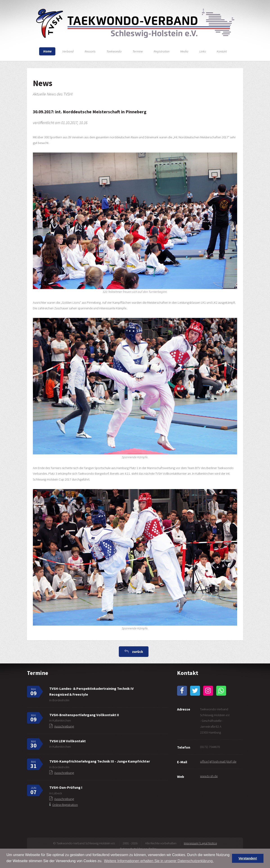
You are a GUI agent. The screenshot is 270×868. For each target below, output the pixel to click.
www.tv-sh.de (209, 776)
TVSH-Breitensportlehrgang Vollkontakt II (84, 715)
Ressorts (90, 51)
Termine (138, 51)
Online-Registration (65, 805)
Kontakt (222, 51)
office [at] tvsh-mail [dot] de (218, 761)
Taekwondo (114, 51)
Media (184, 51)
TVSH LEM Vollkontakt (67, 741)
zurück (138, 652)
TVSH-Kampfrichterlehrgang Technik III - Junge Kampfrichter (100, 761)
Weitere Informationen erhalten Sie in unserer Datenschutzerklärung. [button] (159, 861)
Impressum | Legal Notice (200, 843)
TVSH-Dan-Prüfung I (66, 787)
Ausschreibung (64, 726)
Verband (68, 51)
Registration (162, 51)
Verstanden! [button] (248, 858)
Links (203, 51)
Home (47, 51)
